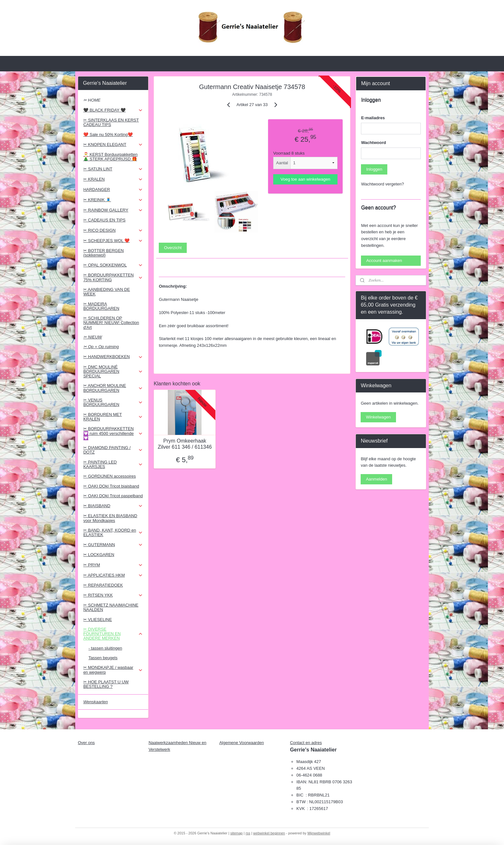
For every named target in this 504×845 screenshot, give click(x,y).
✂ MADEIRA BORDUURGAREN (101, 306)
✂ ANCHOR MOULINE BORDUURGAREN (113, 388)
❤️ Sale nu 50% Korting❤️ (108, 135)
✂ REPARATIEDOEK (103, 585)
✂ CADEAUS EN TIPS (104, 220)
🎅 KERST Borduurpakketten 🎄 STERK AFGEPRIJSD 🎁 (110, 157)
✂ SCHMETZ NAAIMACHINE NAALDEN (111, 607)
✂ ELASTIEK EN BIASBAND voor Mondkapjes (110, 518)
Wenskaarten (95, 702)
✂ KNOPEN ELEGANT (113, 145)
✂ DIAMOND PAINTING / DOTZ (113, 450)
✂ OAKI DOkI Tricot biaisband (111, 486)
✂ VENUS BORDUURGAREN (113, 402)
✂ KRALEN (113, 179)
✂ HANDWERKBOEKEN (113, 357)
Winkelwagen (378, 417)
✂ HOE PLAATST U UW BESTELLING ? (106, 684)
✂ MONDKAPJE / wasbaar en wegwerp (113, 670)
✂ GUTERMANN (113, 545)
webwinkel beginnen (269, 833)
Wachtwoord (373, 143)
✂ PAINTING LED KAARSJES (113, 464)
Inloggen (374, 169)
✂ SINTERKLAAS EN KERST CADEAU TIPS (111, 122)
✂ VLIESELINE (98, 620)
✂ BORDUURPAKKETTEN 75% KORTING (113, 277)
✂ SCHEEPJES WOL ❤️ (113, 241)
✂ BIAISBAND (113, 506)
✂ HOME (92, 100)
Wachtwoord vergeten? (382, 184)
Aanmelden (376, 479)
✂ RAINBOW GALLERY (113, 210)
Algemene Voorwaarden (242, 743)
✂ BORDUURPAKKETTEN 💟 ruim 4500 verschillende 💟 (113, 433)
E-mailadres (373, 118)
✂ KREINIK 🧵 (113, 200)
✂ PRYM (113, 565)
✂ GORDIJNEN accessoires (109, 476)
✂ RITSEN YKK (113, 595)
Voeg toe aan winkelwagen (305, 179)
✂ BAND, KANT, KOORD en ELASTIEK (113, 532)
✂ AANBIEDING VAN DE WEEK (107, 292)
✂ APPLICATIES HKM (113, 575)
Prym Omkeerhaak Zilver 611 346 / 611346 (184, 444)
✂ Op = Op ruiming (101, 347)
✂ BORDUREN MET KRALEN (113, 417)
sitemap (236, 833)
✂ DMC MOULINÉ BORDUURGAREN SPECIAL (113, 372)
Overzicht (173, 248)
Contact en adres (306, 743)
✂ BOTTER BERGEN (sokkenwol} (104, 253)
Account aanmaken (384, 261)
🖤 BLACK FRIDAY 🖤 (113, 110)
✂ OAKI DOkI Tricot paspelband (113, 496)
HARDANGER (113, 190)
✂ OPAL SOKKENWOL (113, 265)
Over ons (86, 743)
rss (248, 833)
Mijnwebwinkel (319, 833)
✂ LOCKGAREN (99, 555)
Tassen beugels (103, 658)
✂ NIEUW (93, 337)
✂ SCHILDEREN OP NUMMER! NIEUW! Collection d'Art (111, 323)
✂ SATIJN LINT (113, 169)
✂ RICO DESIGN (113, 230)
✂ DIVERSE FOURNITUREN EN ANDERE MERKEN (113, 634)
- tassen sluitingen (105, 648)
